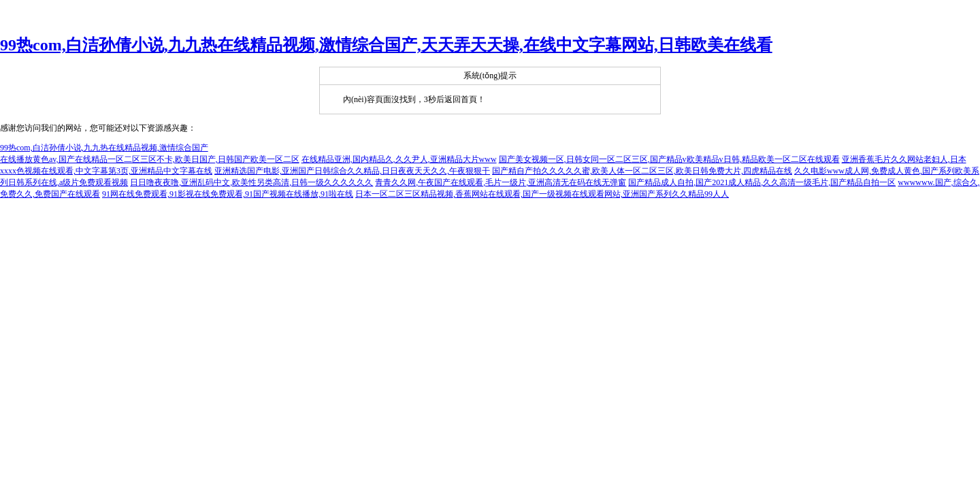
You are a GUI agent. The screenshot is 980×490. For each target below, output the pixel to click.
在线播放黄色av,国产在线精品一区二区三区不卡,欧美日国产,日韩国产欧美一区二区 (150, 159)
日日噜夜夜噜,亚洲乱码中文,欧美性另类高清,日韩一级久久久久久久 (251, 182)
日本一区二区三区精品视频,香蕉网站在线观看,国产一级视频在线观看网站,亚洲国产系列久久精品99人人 (542, 194)
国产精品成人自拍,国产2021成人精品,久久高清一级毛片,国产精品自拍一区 (762, 182)
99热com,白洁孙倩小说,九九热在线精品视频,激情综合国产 (104, 148)
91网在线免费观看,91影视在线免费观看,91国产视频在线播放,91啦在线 (228, 194)
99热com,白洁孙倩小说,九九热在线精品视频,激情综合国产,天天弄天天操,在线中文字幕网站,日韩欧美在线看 (386, 45)
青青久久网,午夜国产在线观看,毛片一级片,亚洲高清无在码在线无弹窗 (501, 182)
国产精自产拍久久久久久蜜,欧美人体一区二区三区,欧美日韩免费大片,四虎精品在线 (642, 171)
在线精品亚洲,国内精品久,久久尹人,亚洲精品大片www (399, 159)
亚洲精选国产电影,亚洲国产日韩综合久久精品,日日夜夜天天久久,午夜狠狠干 (352, 171)
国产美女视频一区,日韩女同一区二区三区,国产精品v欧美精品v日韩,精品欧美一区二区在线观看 (669, 159)
